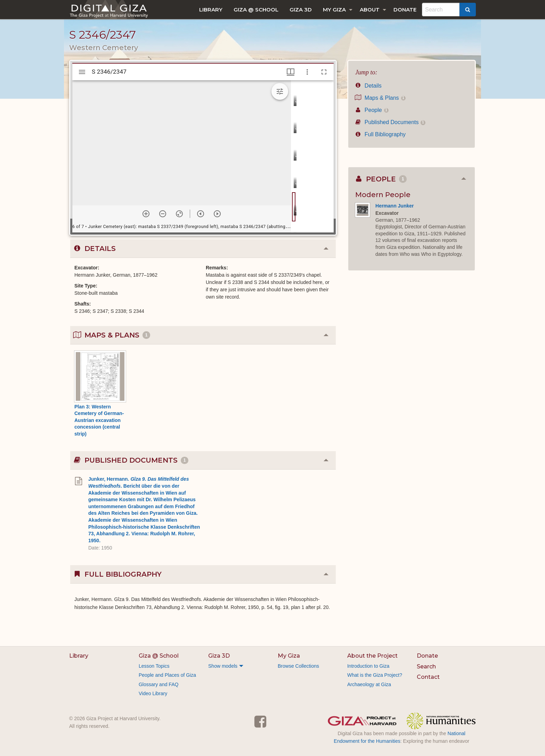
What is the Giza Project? (375, 675)
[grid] (312, 156)
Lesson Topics (154, 666)
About (370, 10)
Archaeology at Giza (369, 684)
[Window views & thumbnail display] (291, 72)
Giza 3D (301, 10)
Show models (223, 666)
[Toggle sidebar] (82, 72)
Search (426, 666)
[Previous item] (201, 214)
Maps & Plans (380, 98)
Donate (405, 10)
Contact (428, 677)
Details (368, 86)
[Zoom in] (146, 214)
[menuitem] (211, 10)
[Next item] (217, 214)
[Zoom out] (163, 214)
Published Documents (390, 122)
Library (211, 10)
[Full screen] (324, 72)
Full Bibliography (380, 134)
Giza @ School (256, 10)
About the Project (372, 656)
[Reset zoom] (179, 214)
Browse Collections (298, 666)
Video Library (153, 693)
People (372, 110)
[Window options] (307, 72)
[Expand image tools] (280, 91)
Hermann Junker (394, 206)
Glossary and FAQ (158, 684)
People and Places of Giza (167, 675)
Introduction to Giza (368, 666)
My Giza (334, 10)
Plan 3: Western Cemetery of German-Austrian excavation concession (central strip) (99, 420)
